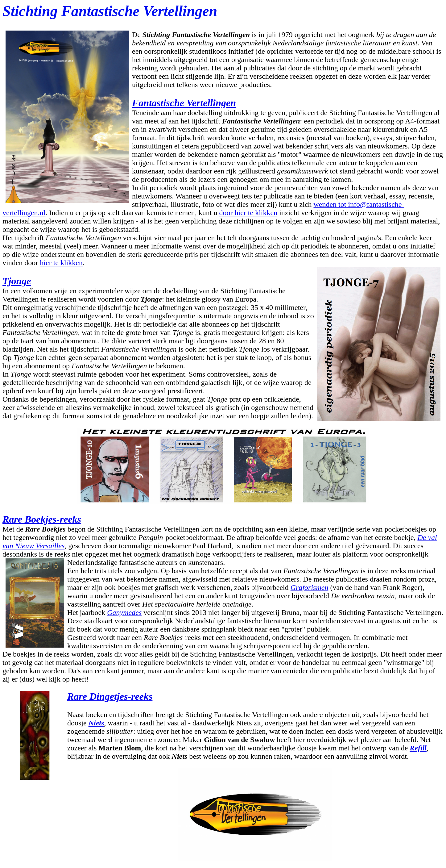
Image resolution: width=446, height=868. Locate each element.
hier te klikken (61, 263)
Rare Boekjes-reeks (42, 519)
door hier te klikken (248, 213)
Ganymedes (124, 612)
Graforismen (310, 587)
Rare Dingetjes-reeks (110, 696)
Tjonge (17, 281)
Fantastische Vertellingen (184, 103)
